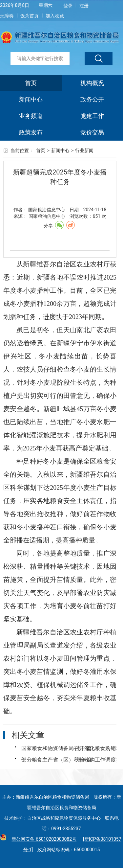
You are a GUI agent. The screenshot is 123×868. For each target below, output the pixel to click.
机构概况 (92, 83)
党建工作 (92, 116)
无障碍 (7, 16)
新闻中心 (31, 99)
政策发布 (31, 132)
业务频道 (31, 116)
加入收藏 (55, 16)
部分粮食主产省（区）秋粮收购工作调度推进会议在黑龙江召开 (49, 760)
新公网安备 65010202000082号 (42, 839)
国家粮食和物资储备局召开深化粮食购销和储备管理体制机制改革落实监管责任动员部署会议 (49, 748)
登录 (68, 6)
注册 (84, 6)
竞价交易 (92, 132)
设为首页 (30, 16)
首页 (31, 83)
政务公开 (92, 99)
